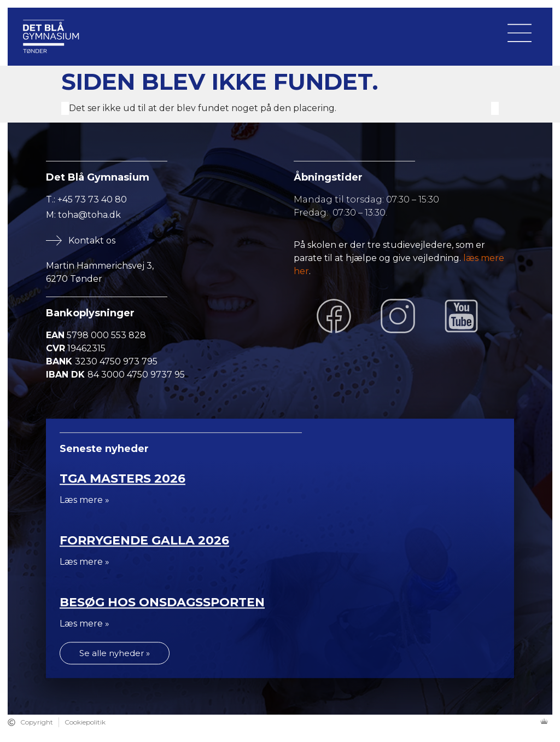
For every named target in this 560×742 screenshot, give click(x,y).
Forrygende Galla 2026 (144, 540)
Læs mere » (84, 500)
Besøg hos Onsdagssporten (162, 602)
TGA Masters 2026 (122, 479)
